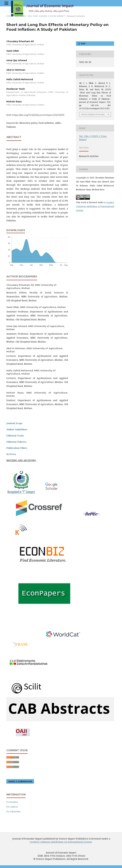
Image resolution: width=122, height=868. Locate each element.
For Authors (12, 806)
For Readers (12, 801)
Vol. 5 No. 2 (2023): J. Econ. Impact (46, 16)
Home (10, 16)
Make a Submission (20, 781)
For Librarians (13, 811)
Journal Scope (14, 423)
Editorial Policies (16, 442)
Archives (20, 16)
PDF (83, 44)
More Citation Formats (93, 114)
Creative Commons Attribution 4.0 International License (95, 206)
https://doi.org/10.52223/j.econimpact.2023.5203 (38, 115)
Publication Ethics (17, 448)
